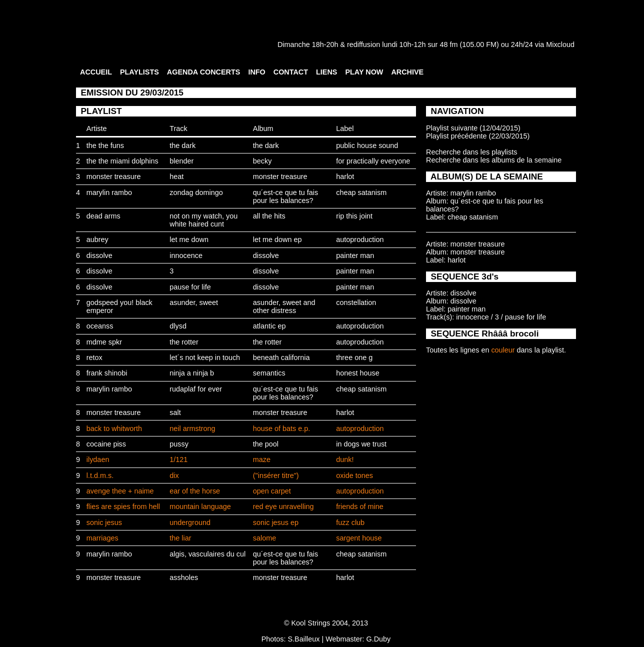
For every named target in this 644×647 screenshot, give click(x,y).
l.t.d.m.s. (100, 475)
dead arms (103, 216)
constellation (356, 302)
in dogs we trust (361, 444)
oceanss (100, 326)
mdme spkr (104, 342)
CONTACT (291, 72)
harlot (345, 176)
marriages (102, 538)
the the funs (105, 145)
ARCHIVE (407, 72)
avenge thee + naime (120, 491)
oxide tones (354, 475)
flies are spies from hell (123, 506)
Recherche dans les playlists (471, 152)
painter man (355, 255)
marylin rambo (109, 192)
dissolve (99, 255)
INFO (256, 72)
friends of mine (359, 506)
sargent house (359, 538)
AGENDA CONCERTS (204, 72)
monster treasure (114, 176)
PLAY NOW (364, 72)
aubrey (97, 239)
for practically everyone (373, 161)
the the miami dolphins (122, 161)
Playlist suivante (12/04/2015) (473, 128)
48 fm (448, 44)
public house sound (367, 145)
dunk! (345, 459)
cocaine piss (106, 444)
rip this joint (354, 216)
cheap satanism (361, 192)
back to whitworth (114, 428)
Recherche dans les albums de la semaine (494, 160)
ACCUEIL (96, 72)
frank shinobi (107, 373)
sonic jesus (104, 522)
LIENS (326, 72)
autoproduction (360, 239)
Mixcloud (560, 44)
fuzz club (350, 522)
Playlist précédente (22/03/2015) (478, 136)
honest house (357, 373)
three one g (354, 357)
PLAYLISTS (139, 72)
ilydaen (98, 459)
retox (94, 357)
